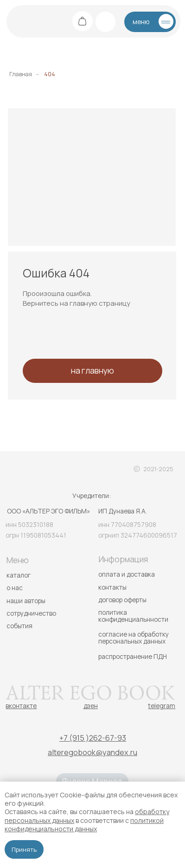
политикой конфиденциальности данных (84, 825)
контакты (112, 587)
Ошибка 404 (56, 273)
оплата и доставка (127, 574)
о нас (15, 588)
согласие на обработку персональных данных (134, 638)
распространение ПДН (133, 656)
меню (141, 22)
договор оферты (122, 600)
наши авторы (26, 601)
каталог (19, 575)
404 (50, 74)
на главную (92, 370)
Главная (21, 74)
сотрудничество (31, 613)
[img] (24, 21)
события (19, 626)
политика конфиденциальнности (133, 616)
